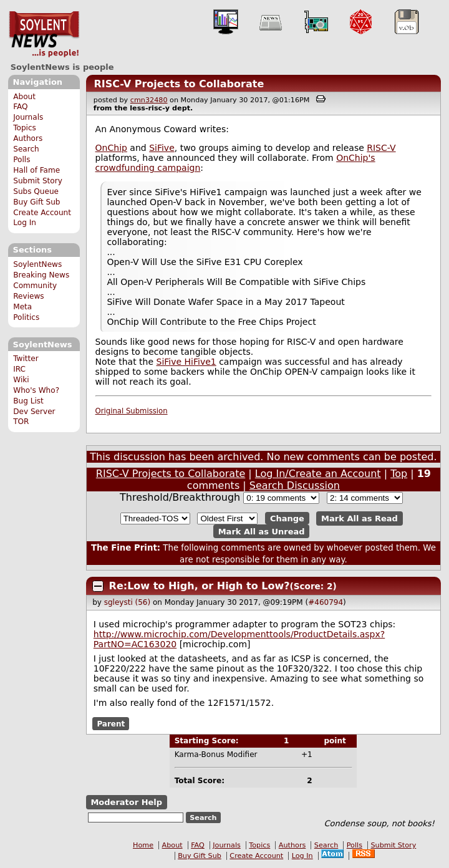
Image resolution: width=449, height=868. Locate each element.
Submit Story (38, 181)
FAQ (20, 107)
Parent (111, 723)
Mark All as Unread (262, 531)
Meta (22, 307)
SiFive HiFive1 (186, 362)
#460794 (326, 602)
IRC (19, 369)
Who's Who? (36, 390)
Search (26, 149)
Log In (25, 223)
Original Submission (132, 411)
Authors (28, 138)
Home (143, 845)
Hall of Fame (36, 170)
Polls (22, 160)
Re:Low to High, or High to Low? (200, 586)
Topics (25, 128)
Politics (26, 317)
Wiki (21, 380)
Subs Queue (36, 191)
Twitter (26, 359)
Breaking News (41, 275)
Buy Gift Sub (36, 202)
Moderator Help (126, 802)
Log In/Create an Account (318, 474)
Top (399, 474)
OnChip (111, 148)
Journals (28, 117)
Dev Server (34, 412)
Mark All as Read (360, 518)
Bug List (28, 401)
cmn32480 (149, 100)
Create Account (42, 213)
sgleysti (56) (127, 602)
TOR (21, 422)
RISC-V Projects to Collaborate (179, 84)
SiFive (162, 148)
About (24, 97)
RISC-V (381, 148)
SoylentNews (44, 34)
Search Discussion (295, 485)
